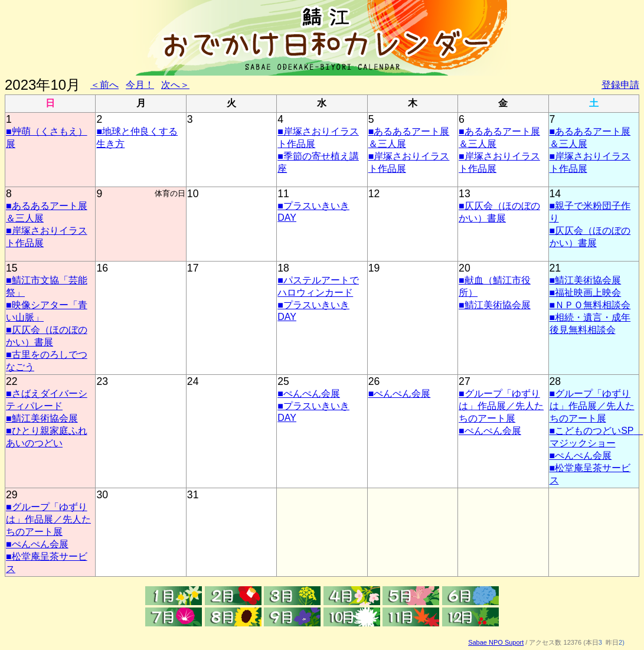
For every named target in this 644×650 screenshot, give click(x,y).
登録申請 (620, 85)
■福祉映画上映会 (586, 293)
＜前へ (104, 85)
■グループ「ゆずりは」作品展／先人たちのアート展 (501, 406)
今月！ (140, 85)
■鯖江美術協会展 (495, 305)
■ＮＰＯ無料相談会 (590, 305)
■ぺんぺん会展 (309, 393)
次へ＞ (175, 85)
